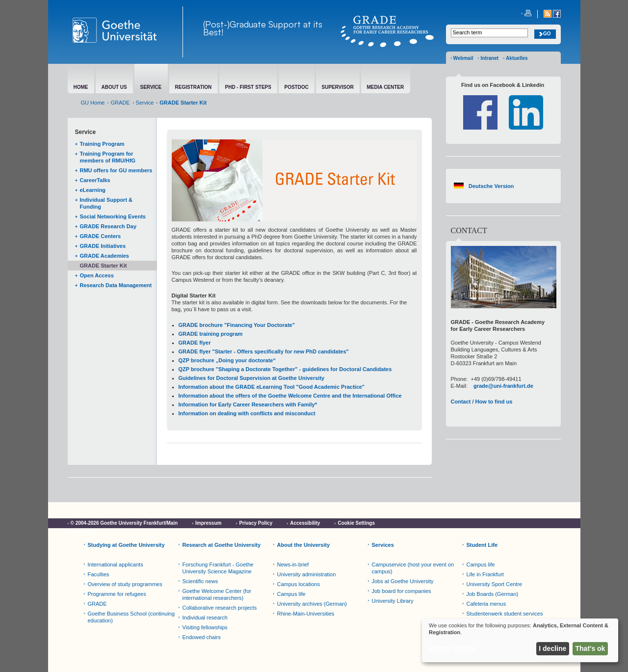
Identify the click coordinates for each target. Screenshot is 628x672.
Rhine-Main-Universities (306, 614)
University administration (307, 574)
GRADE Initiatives (103, 246)
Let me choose (453, 648)
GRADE (120, 103)
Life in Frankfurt (485, 574)
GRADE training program (211, 334)
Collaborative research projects (220, 608)
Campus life (291, 594)
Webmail (463, 58)
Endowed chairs (202, 637)
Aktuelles (517, 58)
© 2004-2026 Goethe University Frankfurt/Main (124, 523)
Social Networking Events (113, 216)
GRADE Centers (101, 236)
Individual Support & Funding (106, 203)
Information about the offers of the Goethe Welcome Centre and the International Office (290, 396)
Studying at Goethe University (126, 545)
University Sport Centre (495, 584)
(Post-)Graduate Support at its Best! (263, 28)
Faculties (99, 574)
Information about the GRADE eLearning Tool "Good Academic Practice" (272, 387)
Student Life (482, 545)
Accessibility (305, 523)
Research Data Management (116, 285)
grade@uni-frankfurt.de (503, 386)
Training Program (102, 144)
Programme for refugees (117, 594)
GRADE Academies (105, 256)
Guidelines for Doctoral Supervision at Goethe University (252, 378)
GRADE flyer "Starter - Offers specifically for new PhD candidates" (264, 351)
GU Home (93, 103)
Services (383, 545)
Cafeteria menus (486, 604)
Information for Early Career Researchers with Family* (248, 404)
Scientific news (200, 581)
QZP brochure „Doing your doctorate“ (227, 360)
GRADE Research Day (108, 226)
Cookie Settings (356, 523)
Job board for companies (402, 591)
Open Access (97, 275)
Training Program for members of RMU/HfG (108, 157)
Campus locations (299, 584)
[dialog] (520, 640)
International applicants (116, 564)
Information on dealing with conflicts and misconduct (247, 413)
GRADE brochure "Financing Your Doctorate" (237, 325)
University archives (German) (312, 604)
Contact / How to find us (482, 402)
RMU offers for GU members (116, 170)
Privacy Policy (256, 523)
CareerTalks (95, 180)
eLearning (93, 190)
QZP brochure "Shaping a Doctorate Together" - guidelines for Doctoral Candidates (285, 369)
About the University (304, 545)
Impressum (208, 523)
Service (145, 103)
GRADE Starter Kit (104, 266)
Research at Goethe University (222, 545)
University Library (393, 601)
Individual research (205, 618)
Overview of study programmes (125, 584)
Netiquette (83, 532)
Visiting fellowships (205, 627)
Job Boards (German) (493, 594)
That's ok (590, 648)
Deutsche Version (491, 186)
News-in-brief (293, 564)
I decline (552, 648)
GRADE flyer (195, 343)
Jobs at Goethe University (403, 581)
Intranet (489, 58)
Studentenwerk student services (505, 614)
